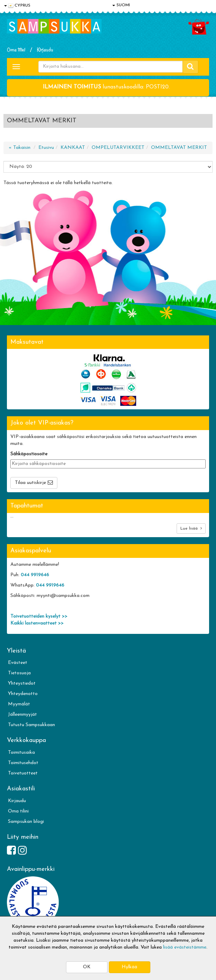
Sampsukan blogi (26, 822)
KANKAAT (73, 148)
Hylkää (129, 967)
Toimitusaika (21, 753)
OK (87, 967)
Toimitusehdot (23, 763)
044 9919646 (35, 575)
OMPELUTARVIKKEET (118, 148)
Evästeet (18, 663)
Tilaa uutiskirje (30, 483)
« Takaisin (20, 148)
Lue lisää (191, 528)
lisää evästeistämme (185, 947)
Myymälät (19, 704)
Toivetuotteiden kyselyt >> (39, 616)
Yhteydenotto (23, 694)
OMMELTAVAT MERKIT (179, 148)
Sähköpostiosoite (29, 454)
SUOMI (121, 5)
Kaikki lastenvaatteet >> (37, 623)
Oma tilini (16, 50)
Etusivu (46, 148)
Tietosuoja (19, 673)
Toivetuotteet (23, 773)
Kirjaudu (45, 50)
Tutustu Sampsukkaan (31, 725)
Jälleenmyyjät (22, 715)
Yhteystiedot (22, 683)
